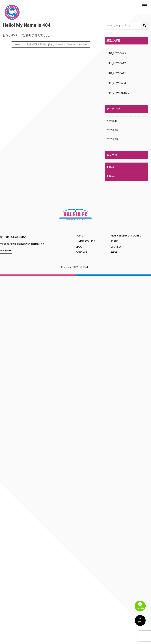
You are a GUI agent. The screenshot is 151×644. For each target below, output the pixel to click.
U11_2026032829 (118, 93)
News (113, 180)
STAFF (114, 245)
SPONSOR (116, 251)
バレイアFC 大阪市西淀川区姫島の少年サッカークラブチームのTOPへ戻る (51, 44)
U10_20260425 (116, 53)
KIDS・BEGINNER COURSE (126, 240)
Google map (6, 254)
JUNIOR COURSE (85, 245)
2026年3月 (113, 131)
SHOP (114, 256)
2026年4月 (113, 121)
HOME (79, 240)
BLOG (79, 251)
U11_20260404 (116, 83)
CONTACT (81, 256)
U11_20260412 (116, 63)
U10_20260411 (116, 73)
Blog (112, 170)
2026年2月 (113, 141)
